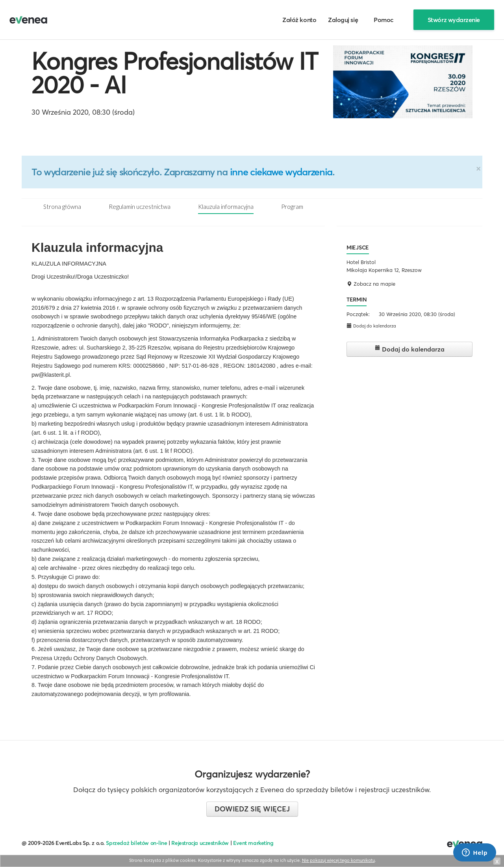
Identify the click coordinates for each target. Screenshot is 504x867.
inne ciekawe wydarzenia (281, 172)
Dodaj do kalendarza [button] (371, 326)
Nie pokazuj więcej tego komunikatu (338, 860)
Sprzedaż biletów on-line (136, 843)
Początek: (358, 314)
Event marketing (253, 843)
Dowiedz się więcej (252, 809)
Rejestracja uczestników (200, 843)
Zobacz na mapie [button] (371, 284)
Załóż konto (299, 20)
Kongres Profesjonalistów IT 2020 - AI (175, 73)
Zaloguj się (343, 20)
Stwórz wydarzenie (454, 20)
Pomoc (384, 20)
